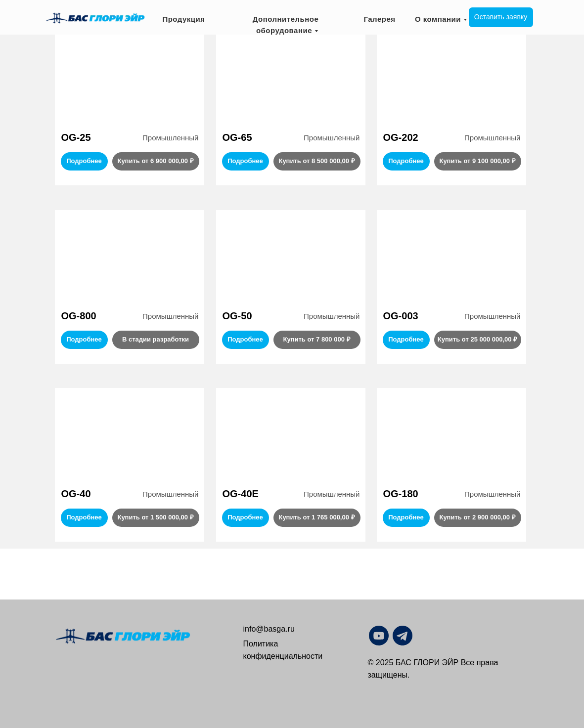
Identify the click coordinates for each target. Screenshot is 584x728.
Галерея (379, 19)
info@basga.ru (269, 629)
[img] (426, 636)
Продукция (183, 19)
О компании (438, 19)
